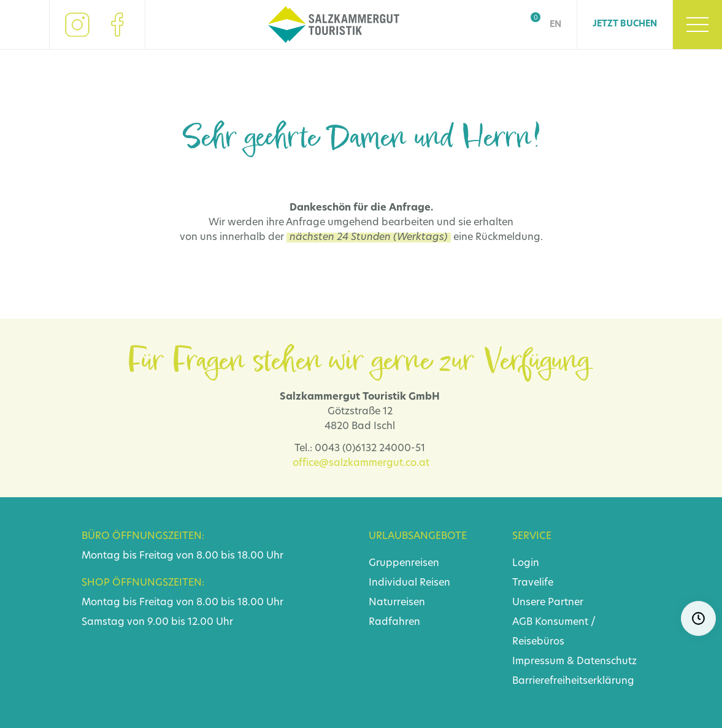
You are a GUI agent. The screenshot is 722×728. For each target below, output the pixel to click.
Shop (528, 25)
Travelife (533, 583)
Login (526, 563)
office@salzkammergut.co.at (361, 463)
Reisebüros (538, 642)
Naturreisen (397, 603)
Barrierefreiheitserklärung (573, 681)
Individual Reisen (409, 583)
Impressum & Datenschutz (574, 662)
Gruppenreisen (404, 563)
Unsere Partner (548, 603)
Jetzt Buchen (625, 24)
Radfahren (394, 622)
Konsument (562, 622)
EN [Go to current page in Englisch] (555, 25)
